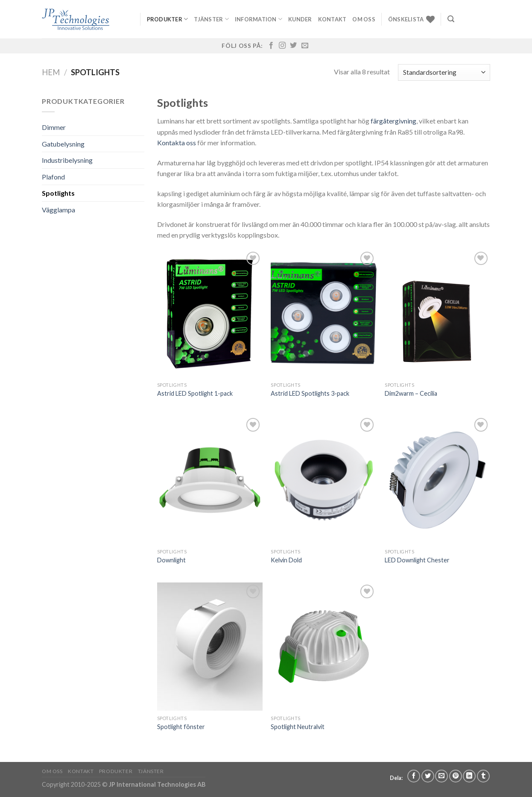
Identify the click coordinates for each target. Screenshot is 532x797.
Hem (51, 72)
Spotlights (58, 193)
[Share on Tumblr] (483, 776)
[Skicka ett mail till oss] (305, 46)
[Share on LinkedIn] (469, 776)
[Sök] (451, 19)
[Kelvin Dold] (323, 480)
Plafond (53, 177)
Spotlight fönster (181, 727)
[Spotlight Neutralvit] (323, 647)
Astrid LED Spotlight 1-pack (195, 393)
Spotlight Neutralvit (298, 727)
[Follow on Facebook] (271, 46)
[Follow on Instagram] (282, 46)
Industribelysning (67, 160)
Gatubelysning (63, 144)
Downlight (171, 560)
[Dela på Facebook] (414, 776)
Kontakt (332, 19)
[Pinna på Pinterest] (456, 776)
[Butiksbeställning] (444, 72)
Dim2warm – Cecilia (411, 393)
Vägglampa (58, 210)
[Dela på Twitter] (428, 776)
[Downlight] (210, 480)
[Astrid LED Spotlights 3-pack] (323, 314)
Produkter (168, 19)
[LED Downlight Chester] (437, 480)
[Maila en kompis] (441, 776)
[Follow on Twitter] (293, 46)
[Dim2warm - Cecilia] (437, 314)
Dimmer (54, 127)
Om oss (364, 19)
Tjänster (211, 19)
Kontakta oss (177, 143)
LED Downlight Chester (417, 560)
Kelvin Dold (286, 560)
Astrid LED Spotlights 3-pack (310, 393)
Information (259, 19)
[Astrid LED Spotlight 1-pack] (210, 314)
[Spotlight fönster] (210, 647)
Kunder (300, 19)
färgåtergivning (393, 121)
